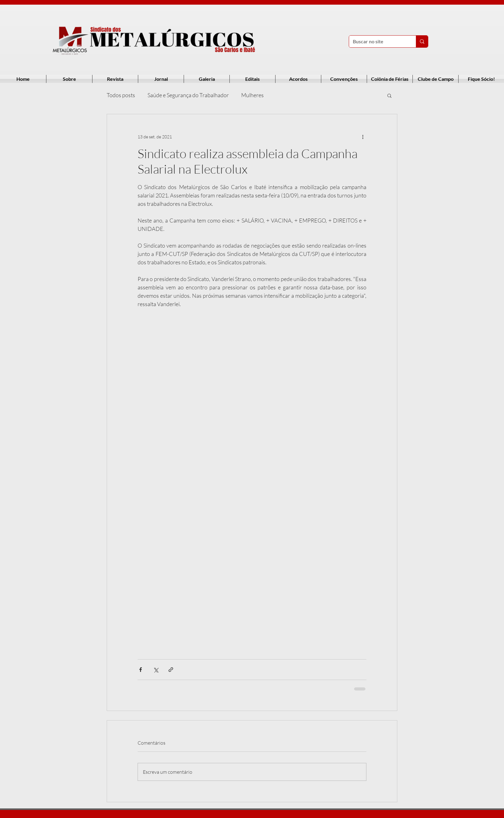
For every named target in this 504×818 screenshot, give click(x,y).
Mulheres (252, 95)
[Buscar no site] (378, 41)
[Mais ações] (363, 136)
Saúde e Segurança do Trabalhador (188, 95)
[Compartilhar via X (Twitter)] (156, 670)
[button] (389, 95)
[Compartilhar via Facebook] (141, 670)
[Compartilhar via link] (171, 670)
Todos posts (121, 95)
